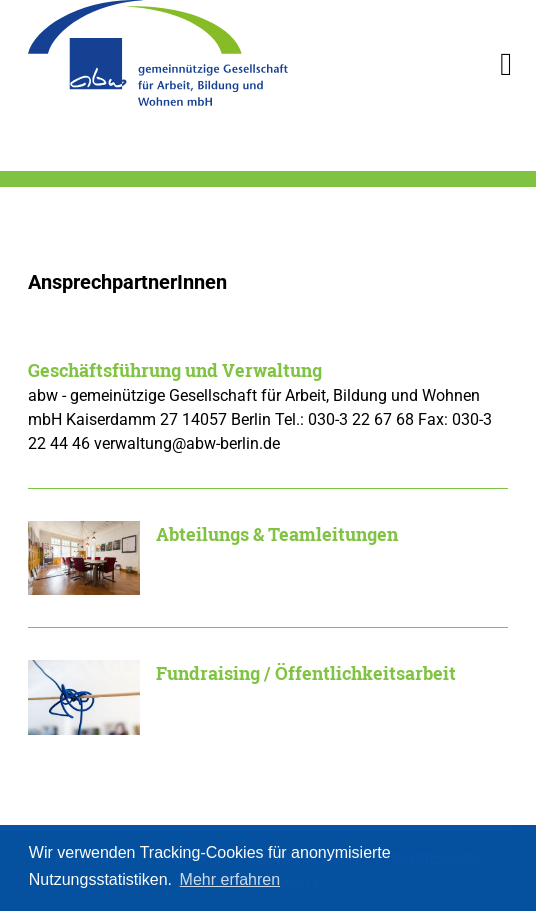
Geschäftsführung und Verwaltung (175, 370)
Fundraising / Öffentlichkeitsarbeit (306, 673)
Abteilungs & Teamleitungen (277, 534)
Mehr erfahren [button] (230, 879)
